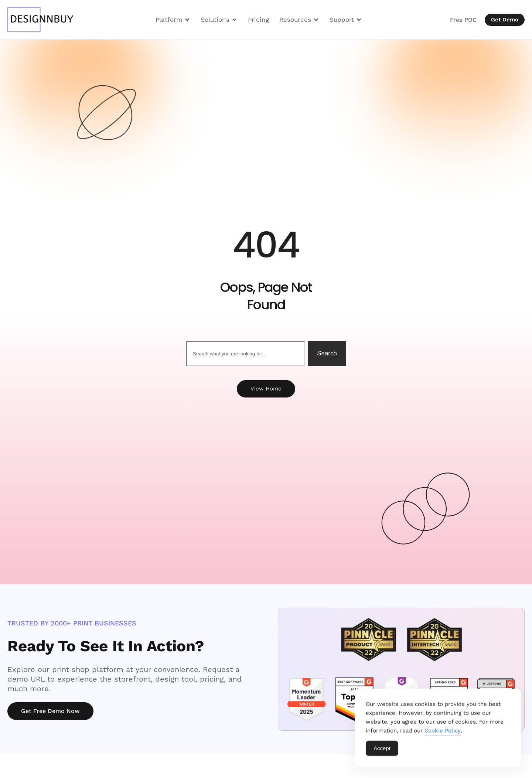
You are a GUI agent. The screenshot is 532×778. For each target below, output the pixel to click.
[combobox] (246, 354)
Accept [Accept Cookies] (382, 750)
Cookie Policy (443, 733)
